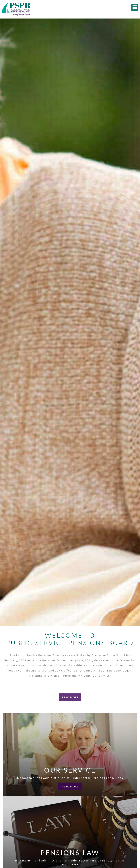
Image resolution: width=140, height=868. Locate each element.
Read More (70, 697)
